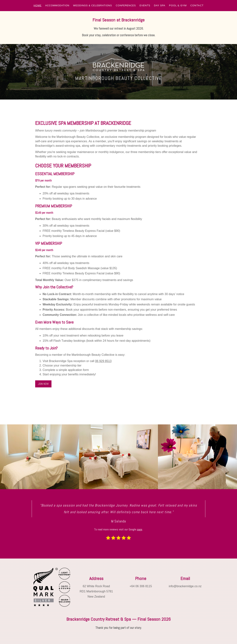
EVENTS (145, 6)
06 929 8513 (103, 361)
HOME (37, 5)
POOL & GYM (178, 6)
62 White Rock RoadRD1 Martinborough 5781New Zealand (96, 591)
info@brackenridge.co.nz (185, 586)
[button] (37, 6)
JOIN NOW (43, 384)
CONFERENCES (126, 6)
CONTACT (197, 6)
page (140, 529)
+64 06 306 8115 (141, 586)
